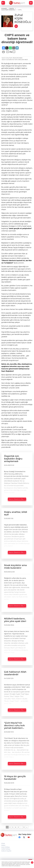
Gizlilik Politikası (6, 849)
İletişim (3, 845)
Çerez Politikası (6, 847)
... (21, 827)
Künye (3, 843)
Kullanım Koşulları (6, 851)
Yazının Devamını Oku (17, 499)
